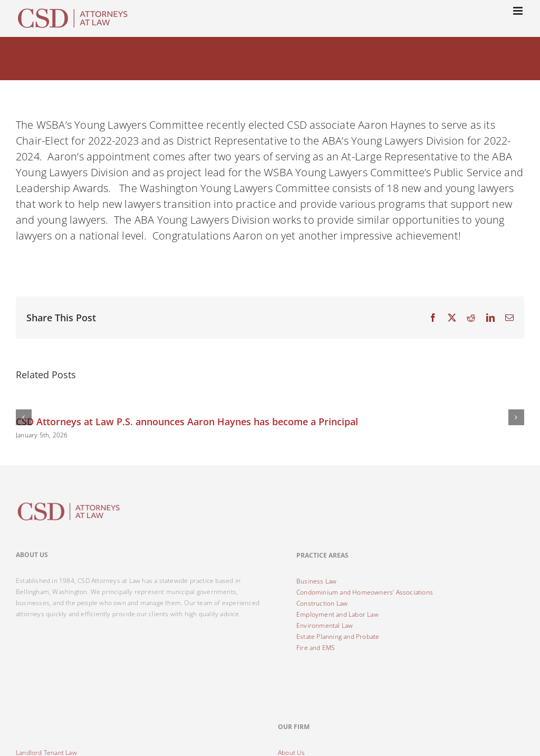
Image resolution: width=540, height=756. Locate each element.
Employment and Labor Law (337, 614)
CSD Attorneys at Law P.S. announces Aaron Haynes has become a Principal (187, 422)
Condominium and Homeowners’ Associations (365, 592)
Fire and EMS (316, 648)
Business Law (316, 581)
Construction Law (322, 603)
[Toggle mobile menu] (519, 11)
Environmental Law (325, 625)
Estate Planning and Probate (338, 637)
